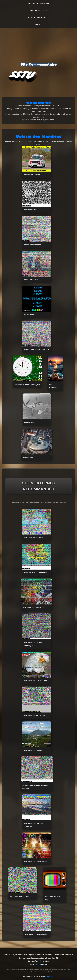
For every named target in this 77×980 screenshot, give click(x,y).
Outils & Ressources (37, 18)
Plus (37, 25)
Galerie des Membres (38, 4)
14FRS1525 (49, 976)
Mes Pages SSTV (37, 11)
